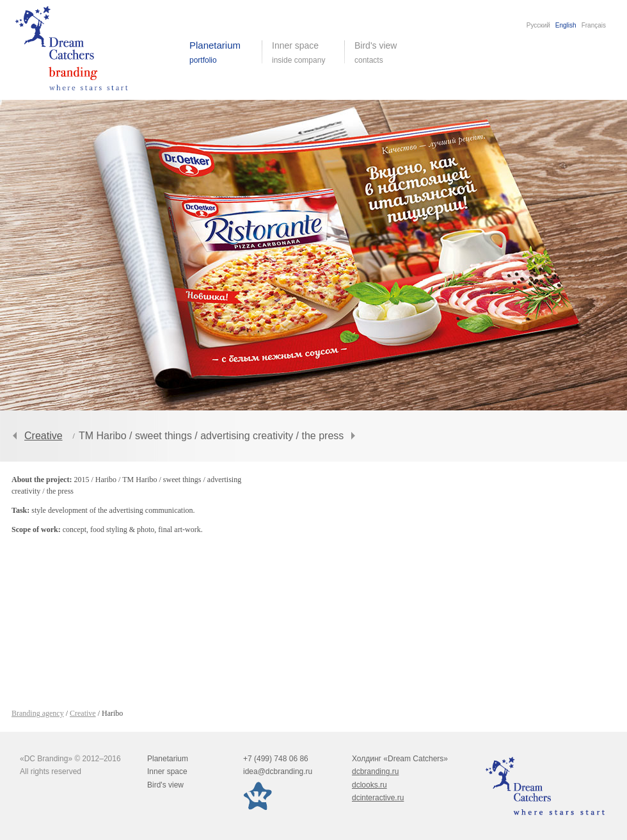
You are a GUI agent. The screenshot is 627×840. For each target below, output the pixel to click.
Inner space (167, 771)
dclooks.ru (369, 785)
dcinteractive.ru (378, 798)
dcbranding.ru (375, 771)
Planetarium (168, 759)
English (566, 25)
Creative (44, 436)
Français (594, 25)
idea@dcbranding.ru (278, 771)
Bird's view (385, 52)
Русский (538, 25)
